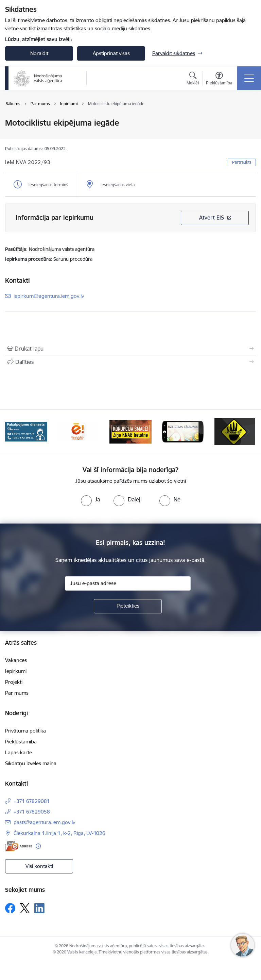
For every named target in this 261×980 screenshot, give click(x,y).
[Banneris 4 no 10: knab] (130, 431)
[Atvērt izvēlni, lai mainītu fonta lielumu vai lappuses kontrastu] (219, 79)
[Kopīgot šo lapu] (130, 362)
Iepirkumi (16, 671)
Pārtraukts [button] (242, 162)
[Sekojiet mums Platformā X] (25, 908)
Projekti (14, 682)
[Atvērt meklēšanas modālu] (193, 79)
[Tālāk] (248, 432)
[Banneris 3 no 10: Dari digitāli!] (79, 431)
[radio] (90, 499)
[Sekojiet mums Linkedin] (39, 908)
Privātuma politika (25, 731)
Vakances (16, 660)
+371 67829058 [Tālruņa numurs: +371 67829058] (32, 812)
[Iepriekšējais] (13, 432)
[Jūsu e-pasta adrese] (128, 583)
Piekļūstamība (21, 742)
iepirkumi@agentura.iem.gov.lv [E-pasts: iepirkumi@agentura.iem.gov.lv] (49, 296)
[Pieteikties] (128, 606)
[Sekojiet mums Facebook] (10, 908)
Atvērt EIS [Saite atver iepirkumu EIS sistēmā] (212, 218)
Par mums (17, 693)
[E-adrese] (19, 846)
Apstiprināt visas (111, 53)
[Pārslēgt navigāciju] (249, 78)
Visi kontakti (39, 866)
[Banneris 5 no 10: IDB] (183, 431)
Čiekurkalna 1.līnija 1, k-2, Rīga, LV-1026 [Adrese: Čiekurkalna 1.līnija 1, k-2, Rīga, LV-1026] (59, 833)
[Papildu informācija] (38, 846)
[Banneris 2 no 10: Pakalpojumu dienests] (26, 431)
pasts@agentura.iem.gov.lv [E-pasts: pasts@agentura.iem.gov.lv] (44, 822)
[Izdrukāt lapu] (130, 349)
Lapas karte (19, 752)
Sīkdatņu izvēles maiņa (31, 763)
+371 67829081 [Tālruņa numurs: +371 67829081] (32, 801)
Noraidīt (39, 53)
